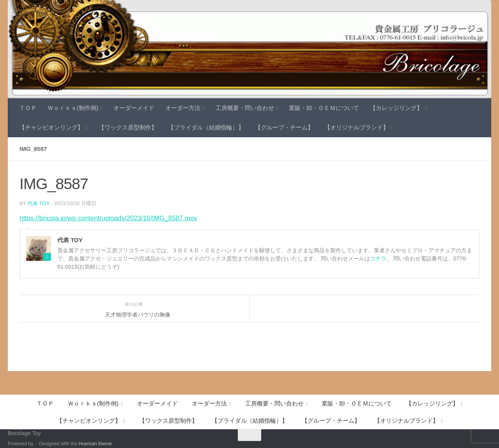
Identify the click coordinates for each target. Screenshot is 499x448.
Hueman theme (95, 444)
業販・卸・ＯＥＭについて (324, 108)
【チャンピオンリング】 (51, 127)
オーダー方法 (183, 108)
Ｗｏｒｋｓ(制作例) (73, 108)
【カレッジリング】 (396, 108)
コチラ (378, 259)
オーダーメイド (134, 108)
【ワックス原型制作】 (128, 127)
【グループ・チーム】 (284, 127)
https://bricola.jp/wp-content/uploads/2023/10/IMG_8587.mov (108, 218)
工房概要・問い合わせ (245, 108)
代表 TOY (39, 203)
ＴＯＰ (28, 108)
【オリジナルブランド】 (357, 127)
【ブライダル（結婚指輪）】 (206, 127)
